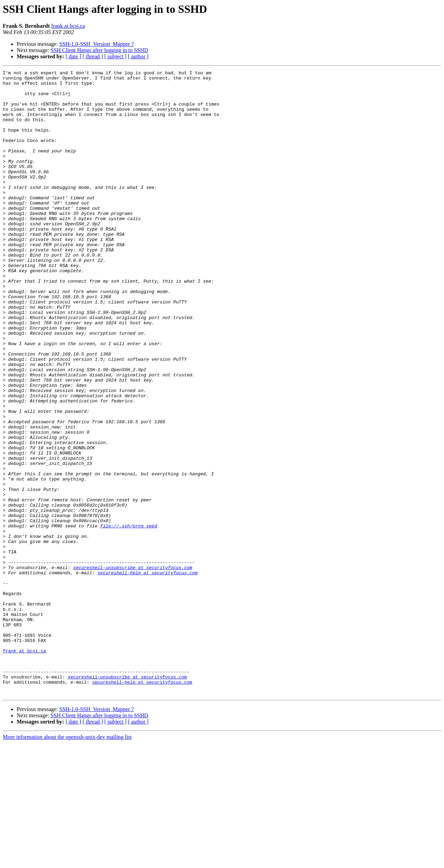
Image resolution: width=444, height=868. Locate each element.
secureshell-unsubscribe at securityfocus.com (133, 667)
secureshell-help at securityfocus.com (148, 674)
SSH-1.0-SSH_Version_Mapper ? (97, 44)
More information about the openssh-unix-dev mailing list (67, 862)
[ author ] (138, 56)
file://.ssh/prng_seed (129, 617)
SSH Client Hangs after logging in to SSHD (99, 50)
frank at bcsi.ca (68, 26)
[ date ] (73, 56)
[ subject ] (116, 56)
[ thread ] (93, 56)
